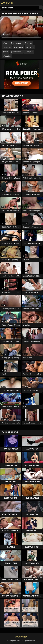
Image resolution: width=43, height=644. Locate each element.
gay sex (29, 43)
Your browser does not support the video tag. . (21, 28)
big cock (30, 52)
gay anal (31, 47)
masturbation (18, 52)
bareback (20, 47)
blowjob (8, 56)
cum (6, 52)
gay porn (8, 47)
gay (6, 43)
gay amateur (17, 43)
